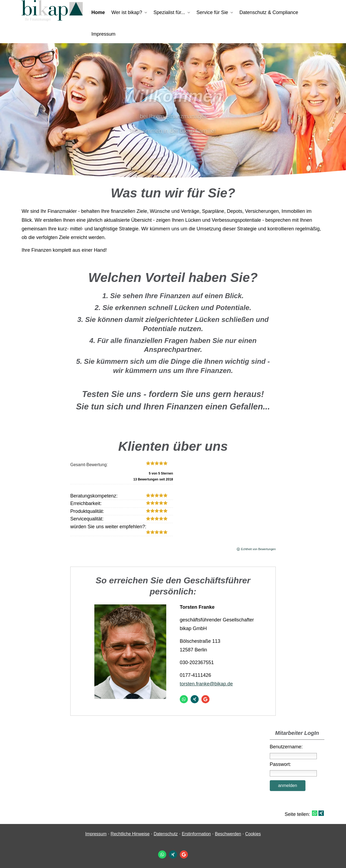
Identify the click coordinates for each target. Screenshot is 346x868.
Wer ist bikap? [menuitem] (127, 12)
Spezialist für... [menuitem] (169, 12)
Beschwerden (228, 834)
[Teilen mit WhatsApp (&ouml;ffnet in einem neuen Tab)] (315, 813)
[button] (173, 167)
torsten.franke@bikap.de (206, 684)
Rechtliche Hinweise (130, 834)
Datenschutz (166, 834)
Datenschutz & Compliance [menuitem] (269, 12)
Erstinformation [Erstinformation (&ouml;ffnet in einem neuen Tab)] (196, 834)
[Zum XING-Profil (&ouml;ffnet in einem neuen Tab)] (195, 699)
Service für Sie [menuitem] (212, 12)
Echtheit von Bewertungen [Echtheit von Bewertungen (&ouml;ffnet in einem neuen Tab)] (258, 549)
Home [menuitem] (98, 12)
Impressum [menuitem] (103, 34)
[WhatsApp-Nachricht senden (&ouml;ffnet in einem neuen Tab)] (184, 699)
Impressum (96, 834)
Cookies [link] (253, 834)
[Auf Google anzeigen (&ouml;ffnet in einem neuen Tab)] (205, 699)
